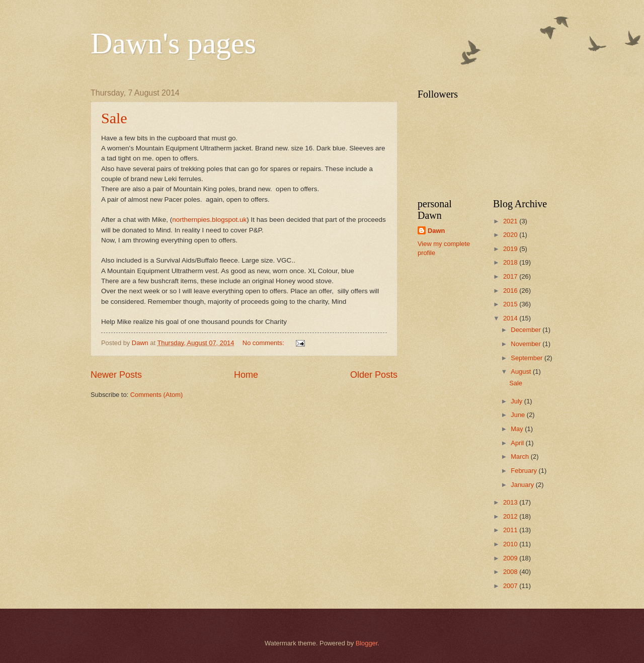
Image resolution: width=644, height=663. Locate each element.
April (518, 443)
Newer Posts (116, 375)
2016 (511, 291)
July (517, 401)
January (523, 485)
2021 (511, 221)
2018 (511, 262)
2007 (511, 586)
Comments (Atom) (156, 395)
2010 (511, 544)
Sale (114, 118)
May (518, 429)
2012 (511, 516)
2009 (511, 558)
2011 (511, 530)
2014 (511, 318)
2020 (511, 235)
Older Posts (374, 375)
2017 (511, 276)
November (527, 344)
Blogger (367, 643)
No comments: (264, 343)
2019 (511, 249)
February (525, 471)
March (520, 457)
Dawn (436, 231)
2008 (511, 572)
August (522, 371)
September (528, 358)
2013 (511, 502)
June (519, 415)
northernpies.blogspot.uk (209, 220)
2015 (511, 304)
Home (246, 375)
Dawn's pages (173, 43)
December (527, 330)
